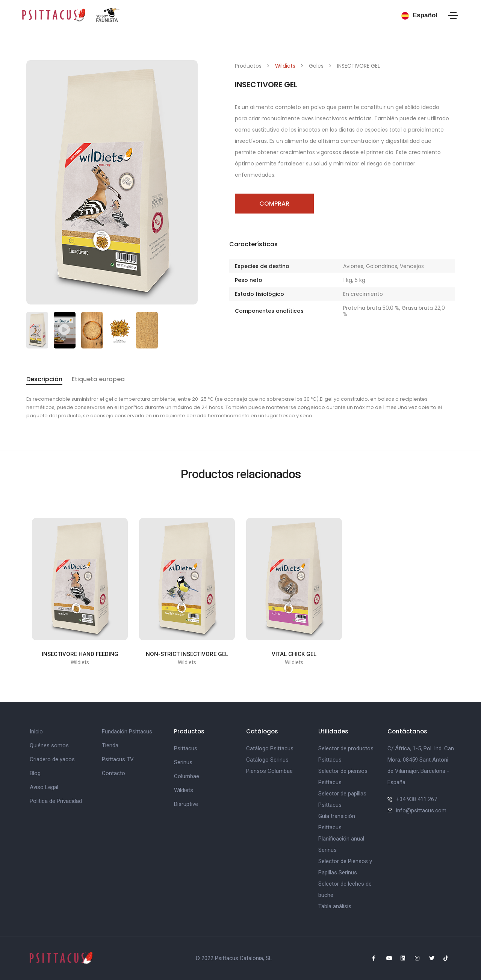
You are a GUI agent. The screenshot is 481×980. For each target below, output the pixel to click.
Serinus (183, 762)
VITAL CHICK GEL (294, 654)
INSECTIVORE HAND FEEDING (80, 654)
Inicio (36, 732)
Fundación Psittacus (127, 732)
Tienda (110, 745)
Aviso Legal (44, 787)
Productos (248, 66)
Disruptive (186, 804)
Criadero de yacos (52, 759)
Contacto (113, 773)
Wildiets (285, 66)
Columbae (187, 776)
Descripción (44, 379)
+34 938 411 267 (417, 799)
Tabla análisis (335, 906)
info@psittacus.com (421, 810)
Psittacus (186, 748)
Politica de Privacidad (56, 801)
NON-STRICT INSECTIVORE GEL (187, 654)
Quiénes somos (49, 745)
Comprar (274, 204)
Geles (316, 66)
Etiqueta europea (98, 379)
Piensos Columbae (269, 771)
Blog (35, 773)
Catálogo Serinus (267, 760)
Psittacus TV (118, 759)
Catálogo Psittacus (270, 748)
